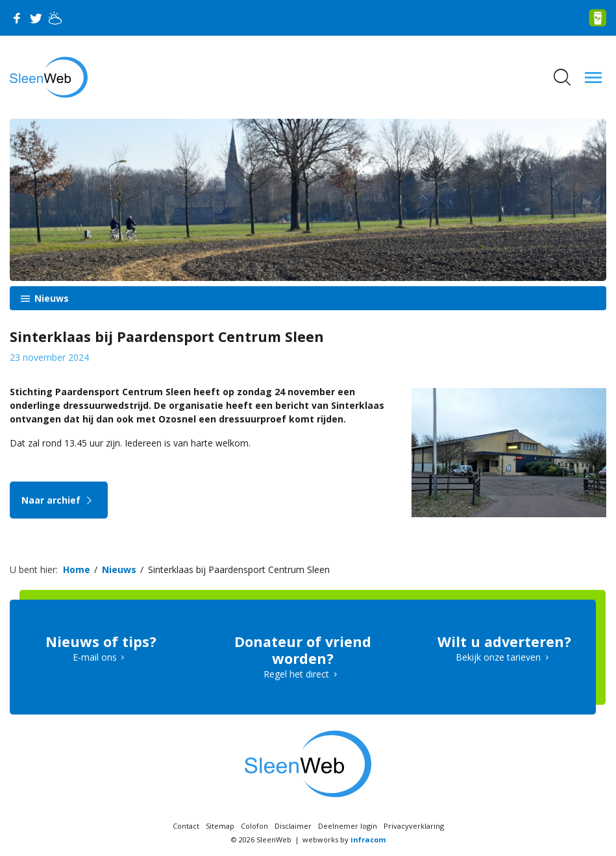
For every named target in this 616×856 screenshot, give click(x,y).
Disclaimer (293, 826)
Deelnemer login (348, 826)
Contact (186, 826)
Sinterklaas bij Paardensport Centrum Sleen (239, 569)
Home (77, 569)
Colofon (254, 826)
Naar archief (59, 500)
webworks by (344, 839)
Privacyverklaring (414, 826)
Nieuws (50, 298)
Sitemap (220, 826)
